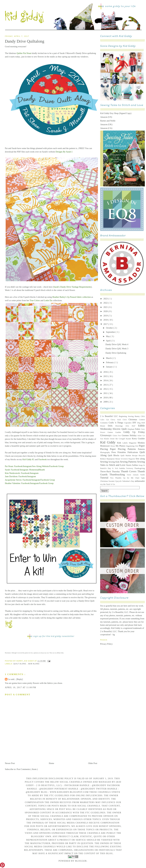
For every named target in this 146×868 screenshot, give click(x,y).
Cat (108, 420)
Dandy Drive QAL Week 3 (117, 349)
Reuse (118, 459)
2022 (106, 303)
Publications (134, 452)
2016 (106, 372)
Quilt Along (20, 664)
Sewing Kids (114, 462)
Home (51, 763)
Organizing (130, 446)
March (109, 358)
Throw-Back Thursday (110, 471)
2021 (106, 307)
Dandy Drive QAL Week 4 (117, 344)
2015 (106, 376)
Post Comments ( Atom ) (27, 769)
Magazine (133, 443)
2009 (106, 402)
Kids (120, 443)
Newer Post (10, 763)
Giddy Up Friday (134, 432)
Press (115, 452)
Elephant (131, 429)
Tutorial (105, 478)
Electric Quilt (120, 429)
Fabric (138, 429)
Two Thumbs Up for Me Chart (126, 478)
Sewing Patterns (129, 462)
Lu (9, 679)
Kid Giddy (109, 442)
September (111, 332)
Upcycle (119, 481)
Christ (125, 420)
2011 (106, 393)
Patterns (141, 449)
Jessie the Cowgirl (118, 439)
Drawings (120, 426)
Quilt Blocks (114, 455)
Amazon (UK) (106, 124)
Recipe (135, 456)
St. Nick (116, 468)
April (108, 341)
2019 (106, 316)
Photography (106, 452)
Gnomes (126, 435)
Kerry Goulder (138, 439)
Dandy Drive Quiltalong (116, 353)
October (110, 328)
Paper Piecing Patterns (124, 449)
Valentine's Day (129, 481)
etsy (102, 484)
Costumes (104, 423)
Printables (122, 452)
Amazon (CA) (106, 128)
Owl (137, 446)
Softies (135, 465)
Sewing (104, 462)
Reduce (103, 459)
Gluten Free (117, 436)
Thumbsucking (118, 475)
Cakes (103, 420)
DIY (135, 423)
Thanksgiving (140, 468)
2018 (106, 320)
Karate (129, 439)
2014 (106, 380)
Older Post (93, 763)
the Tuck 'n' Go (109, 484)
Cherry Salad (117, 420)
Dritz (129, 426)
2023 (106, 299)
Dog (139, 423)
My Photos (121, 446)
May (108, 336)
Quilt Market (126, 456)
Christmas (134, 419)
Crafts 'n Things (116, 423)
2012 (106, 389)
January (110, 367)
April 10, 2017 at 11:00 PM (21, 687)
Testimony (130, 468)
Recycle (142, 456)
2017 (106, 324)
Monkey (141, 443)
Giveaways (106, 435)
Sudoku (123, 468)
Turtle (143, 475)
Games (111, 432)
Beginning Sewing (127, 416)
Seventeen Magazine (128, 459)
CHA (143, 416)
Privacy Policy (106, 644)
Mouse (113, 446)
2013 (106, 385)
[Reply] (20, 679)
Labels (126, 443)
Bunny (138, 416)
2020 (106, 311)
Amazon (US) (106, 117)
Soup (141, 465)
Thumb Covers (129, 471)
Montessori (105, 446)
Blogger (81, 861)
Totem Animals (133, 475)
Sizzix (129, 465)
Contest (142, 420)
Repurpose (111, 459)
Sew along (140, 459)
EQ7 (135, 426)
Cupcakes (128, 423)
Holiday (134, 435)
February (110, 362)
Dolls (112, 426)
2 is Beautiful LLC (110, 416)
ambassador (140, 481)
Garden (119, 432)
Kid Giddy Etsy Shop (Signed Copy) (116, 113)
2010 (106, 398)
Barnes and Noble (108, 121)
